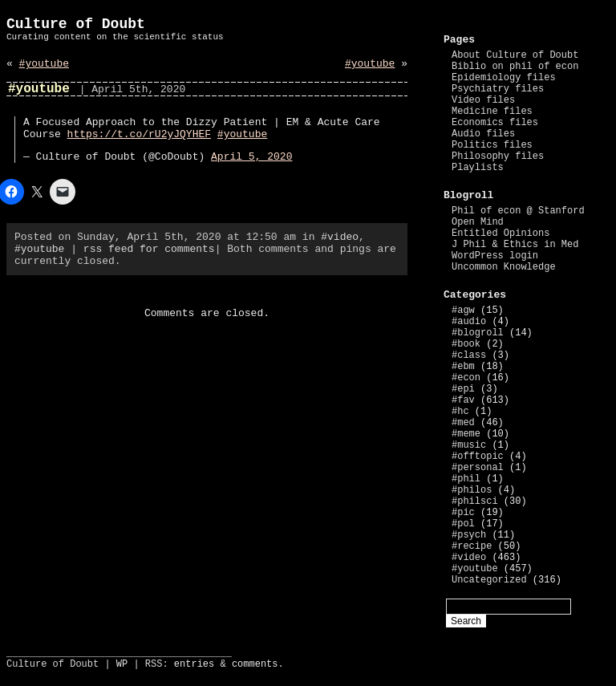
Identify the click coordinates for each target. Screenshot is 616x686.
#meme (466, 434)
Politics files (492, 145)
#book (466, 344)
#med (463, 423)
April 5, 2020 (251, 157)
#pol (463, 524)
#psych (469, 535)
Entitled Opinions (500, 233)
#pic (463, 513)
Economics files (495, 123)
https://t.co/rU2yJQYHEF (139, 134)
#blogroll (478, 333)
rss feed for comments (149, 249)
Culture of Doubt (76, 24)
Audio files (483, 134)
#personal (478, 468)
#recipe (472, 546)
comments (255, 664)
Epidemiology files (504, 78)
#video (340, 237)
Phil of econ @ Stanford (518, 211)
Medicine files (492, 112)
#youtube (44, 64)
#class (469, 355)
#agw (463, 311)
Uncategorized (489, 580)
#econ (466, 378)
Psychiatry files (498, 89)
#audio (469, 322)
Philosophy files (498, 156)
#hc (460, 412)
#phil (466, 479)
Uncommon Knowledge (504, 267)
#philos (472, 490)
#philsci (475, 501)
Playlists (478, 168)
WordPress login (495, 256)
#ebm (463, 367)
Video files (483, 100)
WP (122, 664)
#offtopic (478, 457)
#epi (463, 389)
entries (194, 664)
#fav (463, 400)
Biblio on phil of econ (515, 67)
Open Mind (478, 222)
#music (469, 445)
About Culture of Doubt (515, 55)
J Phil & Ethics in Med (515, 245)
